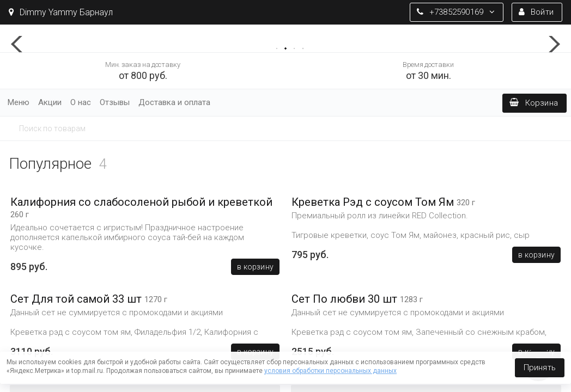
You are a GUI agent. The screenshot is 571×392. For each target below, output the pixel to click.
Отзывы (115, 102)
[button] (22, 44)
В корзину (255, 267)
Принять (540, 367)
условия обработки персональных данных (330, 371)
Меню (19, 102)
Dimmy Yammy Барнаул (61, 12)
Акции (50, 102)
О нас (81, 102)
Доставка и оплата (174, 102)
